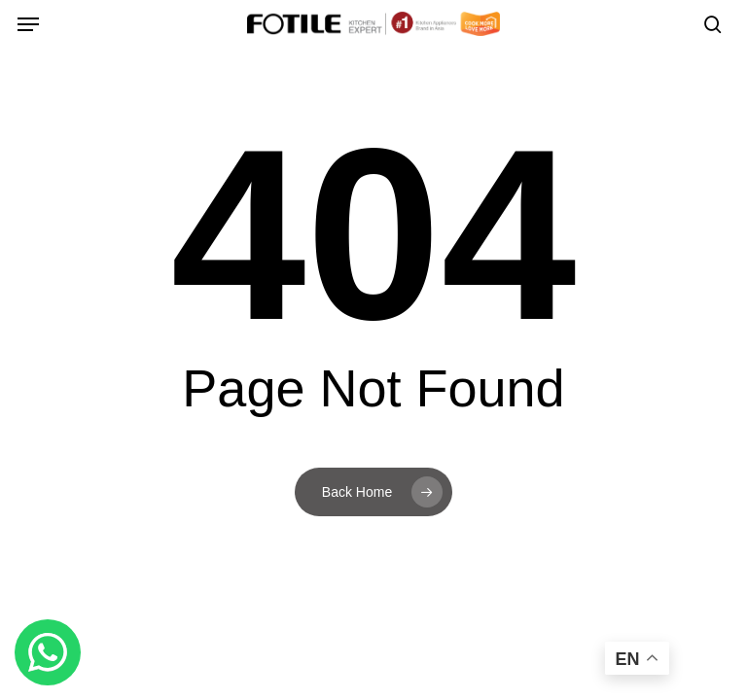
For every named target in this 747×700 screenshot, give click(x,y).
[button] (28, 24)
